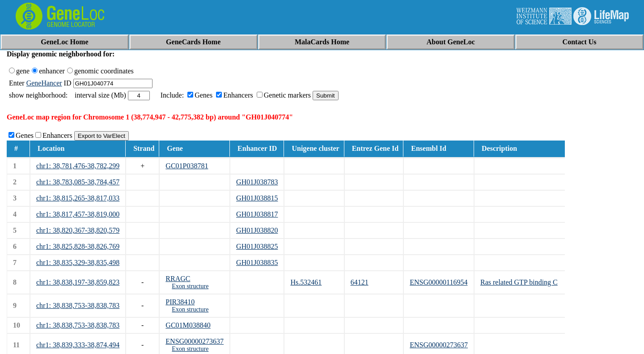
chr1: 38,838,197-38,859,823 (78, 282)
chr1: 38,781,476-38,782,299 (78, 166)
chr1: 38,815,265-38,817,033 (78, 198)
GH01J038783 (257, 182)
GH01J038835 (257, 262)
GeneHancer (44, 83)
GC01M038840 (188, 325)
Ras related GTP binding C (519, 282)
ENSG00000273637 (195, 341)
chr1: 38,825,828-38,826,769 (78, 246)
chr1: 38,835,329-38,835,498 (78, 262)
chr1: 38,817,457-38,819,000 (78, 214)
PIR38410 (180, 302)
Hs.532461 (306, 282)
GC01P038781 (187, 166)
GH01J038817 (257, 214)
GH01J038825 (257, 246)
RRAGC (178, 279)
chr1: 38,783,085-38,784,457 (78, 182)
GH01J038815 (257, 198)
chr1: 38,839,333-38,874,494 (78, 345)
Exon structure (190, 286)
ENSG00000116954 (439, 282)
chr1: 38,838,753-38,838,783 (78, 305)
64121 (360, 282)
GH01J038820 (257, 230)
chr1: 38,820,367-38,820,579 (78, 230)
